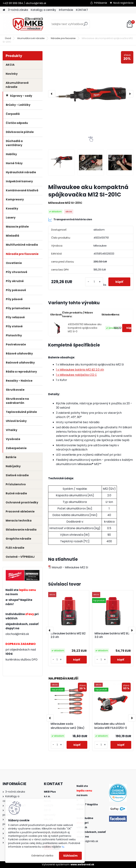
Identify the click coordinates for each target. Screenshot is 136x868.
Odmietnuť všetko (42, 856)
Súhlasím (70, 856)
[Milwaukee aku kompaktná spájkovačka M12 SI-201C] (91, 94)
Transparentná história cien (70, 220)
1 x (80, 370)
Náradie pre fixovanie (63, 38)
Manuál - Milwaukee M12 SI (68, 567)
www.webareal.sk (82, 864)
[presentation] (52, 94)
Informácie (66, 10)
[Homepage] (4, 10)
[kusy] (94, 282)
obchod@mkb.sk (17, 634)
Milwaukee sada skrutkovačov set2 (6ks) (68, 726)
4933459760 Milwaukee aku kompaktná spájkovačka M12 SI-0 (85, 328)
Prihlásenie (101, 3)
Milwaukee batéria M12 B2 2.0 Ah (68, 635)
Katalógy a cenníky (43, 10)
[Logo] (27, 24)
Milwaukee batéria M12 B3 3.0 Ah (112, 635)
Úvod (8, 38)
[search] (86, 25)
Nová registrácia (123, 3)
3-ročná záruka (18, 10)
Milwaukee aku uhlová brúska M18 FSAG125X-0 (111, 726)
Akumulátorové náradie (31, 38)
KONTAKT (82, 10)
